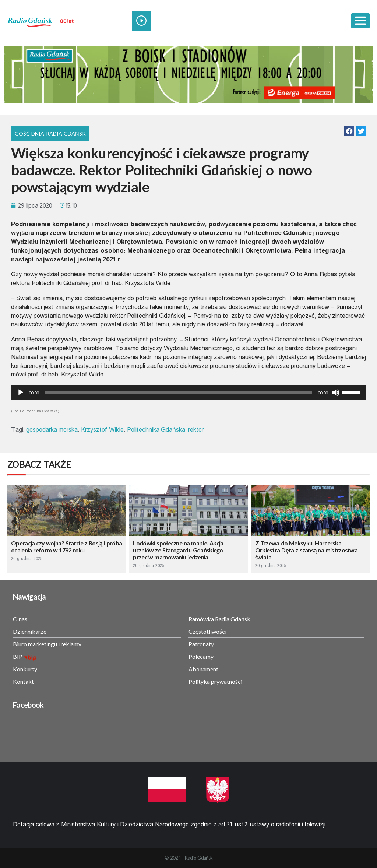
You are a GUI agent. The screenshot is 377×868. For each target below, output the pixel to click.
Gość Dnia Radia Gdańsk (50, 133)
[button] (349, 131)
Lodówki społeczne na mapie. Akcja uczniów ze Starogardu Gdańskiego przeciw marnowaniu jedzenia (178, 550)
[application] (188, 393)
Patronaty (201, 644)
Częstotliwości (207, 631)
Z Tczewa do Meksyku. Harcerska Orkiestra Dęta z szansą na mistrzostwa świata (306, 550)
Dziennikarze (30, 631)
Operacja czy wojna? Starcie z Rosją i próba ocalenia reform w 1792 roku (66, 547)
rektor (196, 430)
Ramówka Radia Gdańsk (219, 619)
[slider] (178, 393)
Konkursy (25, 669)
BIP (18, 656)
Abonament (203, 669)
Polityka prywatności (215, 681)
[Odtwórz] (21, 393)
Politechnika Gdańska (156, 430)
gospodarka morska (52, 430)
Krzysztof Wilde (102, 430)
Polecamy (201, 656)
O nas (20, 619)
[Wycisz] (336, 393)
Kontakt (23, 681)
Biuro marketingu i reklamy (47, 644)
